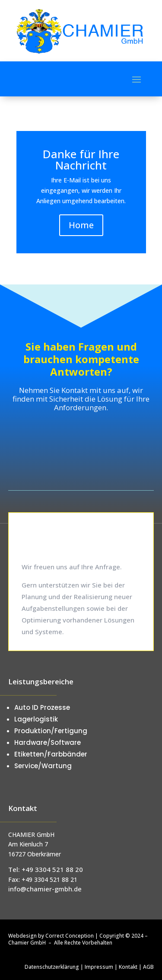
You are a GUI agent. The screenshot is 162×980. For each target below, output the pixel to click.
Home (81, 225)
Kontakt (128, 967)
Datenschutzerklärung (52, 967)
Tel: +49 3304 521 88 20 (46, 869)
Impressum (99, 967)
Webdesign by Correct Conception (51, 936)
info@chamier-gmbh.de (45, 889)
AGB (148, 967)
